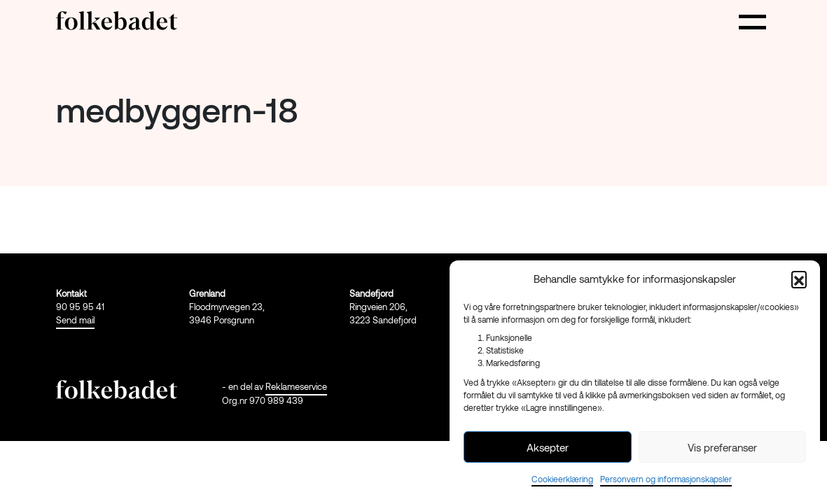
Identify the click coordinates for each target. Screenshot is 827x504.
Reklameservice (296, 386)
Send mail (75, 320)
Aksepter (548, 447)
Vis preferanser (722, 447)
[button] (799, 279)
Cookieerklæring (562, 479)
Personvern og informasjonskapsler (666, 479)
